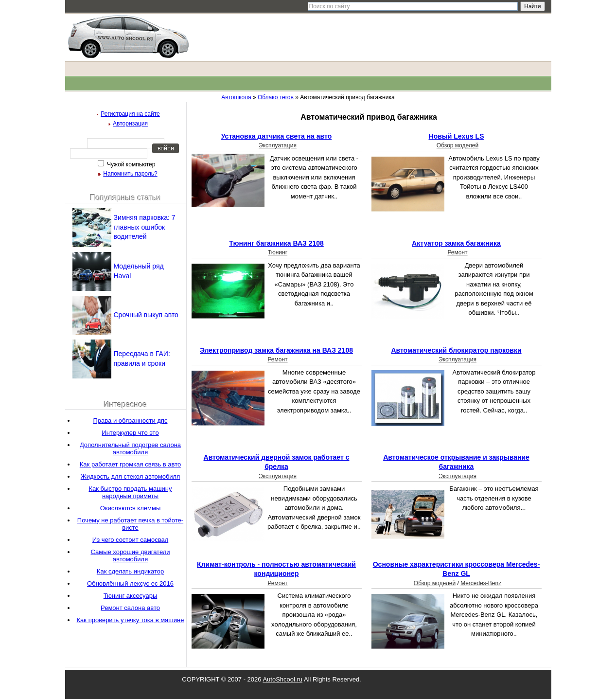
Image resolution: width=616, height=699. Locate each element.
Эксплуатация (278, 145)
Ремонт (457, 252)
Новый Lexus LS (457, 136)
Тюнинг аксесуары (131, 596)
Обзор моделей (458, 145)
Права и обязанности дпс (131, 421)
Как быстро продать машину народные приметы (130, 492)
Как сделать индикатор (130, 571)
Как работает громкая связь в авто (130, 464)
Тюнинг (278, 252)
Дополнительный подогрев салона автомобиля (130, 448)
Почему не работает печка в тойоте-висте (130, 524)
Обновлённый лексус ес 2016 (130, 583)
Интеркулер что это (130, 433)
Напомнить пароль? (130, 174)
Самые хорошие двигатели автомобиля (130, 556)
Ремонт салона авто (130, 608)
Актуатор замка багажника (456, 243)
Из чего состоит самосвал (130, 540)
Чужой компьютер (131, 164)
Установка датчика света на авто (276, 136)
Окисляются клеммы (130, 508)
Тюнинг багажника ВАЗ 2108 (276, 243)
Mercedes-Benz (481, 583)
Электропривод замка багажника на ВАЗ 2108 (276, 350)
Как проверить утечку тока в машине (131, 620)
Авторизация (130, 124)
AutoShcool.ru (282, 679)
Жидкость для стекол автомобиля (130, 476)
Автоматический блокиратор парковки (456, 350)
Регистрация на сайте (130, 114)
